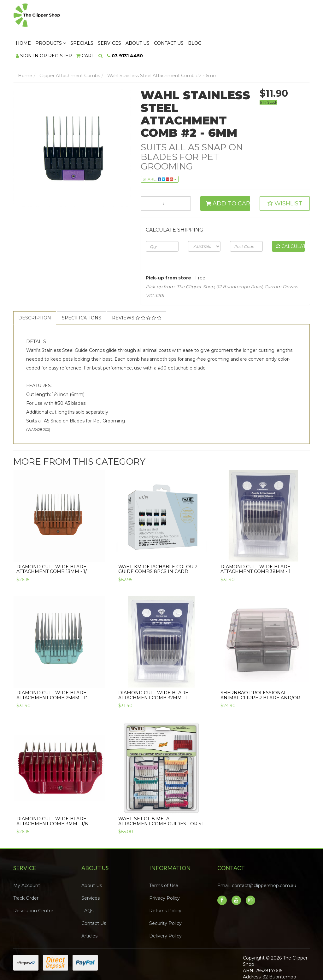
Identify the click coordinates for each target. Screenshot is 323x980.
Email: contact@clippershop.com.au (257, 858)
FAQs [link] (87, 884)
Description (35, 290)
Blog (271, 16)
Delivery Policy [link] (165, 909)
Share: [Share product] (160, 152)
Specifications (82, 290)
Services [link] (91, 871)
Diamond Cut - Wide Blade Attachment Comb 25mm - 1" (52, 668)
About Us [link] (92, 858)
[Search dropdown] (177, 29)
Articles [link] (89, 909)
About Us (214, 16)
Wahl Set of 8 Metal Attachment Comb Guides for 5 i (161, 794)
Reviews (137, 290)
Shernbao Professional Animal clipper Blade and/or (260, 668)
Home (100, 16)
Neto (289, 968)
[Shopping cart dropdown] (162, 29)
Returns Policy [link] (165, 884)
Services (186, 16)
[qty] (162, 219)
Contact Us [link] (94, 896)
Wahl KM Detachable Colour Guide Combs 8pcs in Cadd (158, 542)
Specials (159, 16)
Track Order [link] (26, 871)
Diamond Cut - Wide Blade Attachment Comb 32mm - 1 (153, 668)
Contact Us (245, 16)
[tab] (35, 290)
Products (127, 16)
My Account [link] (27, 858)
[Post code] (246, 219)
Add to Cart (228, 176)
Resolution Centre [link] (33, 884)
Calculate (291, 219)
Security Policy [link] (165, 896)
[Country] (204, 219)
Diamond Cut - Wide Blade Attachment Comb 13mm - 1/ (52, 542)
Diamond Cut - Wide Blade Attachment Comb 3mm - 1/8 (52, 794)
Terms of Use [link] (164, 858)
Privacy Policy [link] (164, 871)
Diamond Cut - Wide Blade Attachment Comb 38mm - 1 (255, 542)
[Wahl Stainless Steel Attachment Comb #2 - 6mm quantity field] (166, 176)
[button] (285, 176)
